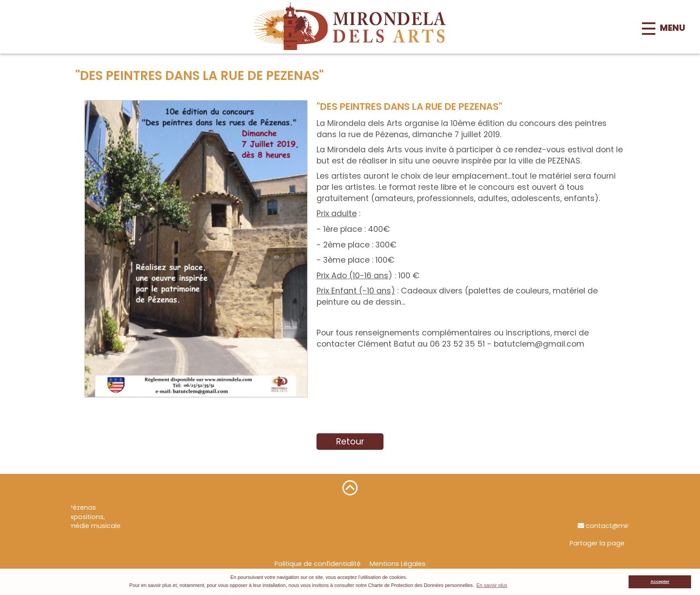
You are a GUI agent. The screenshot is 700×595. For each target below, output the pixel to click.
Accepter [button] (660, 581)
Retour (350, 442)
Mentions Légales (398, 564)
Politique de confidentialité (318, 564)
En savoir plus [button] (492, 585)
